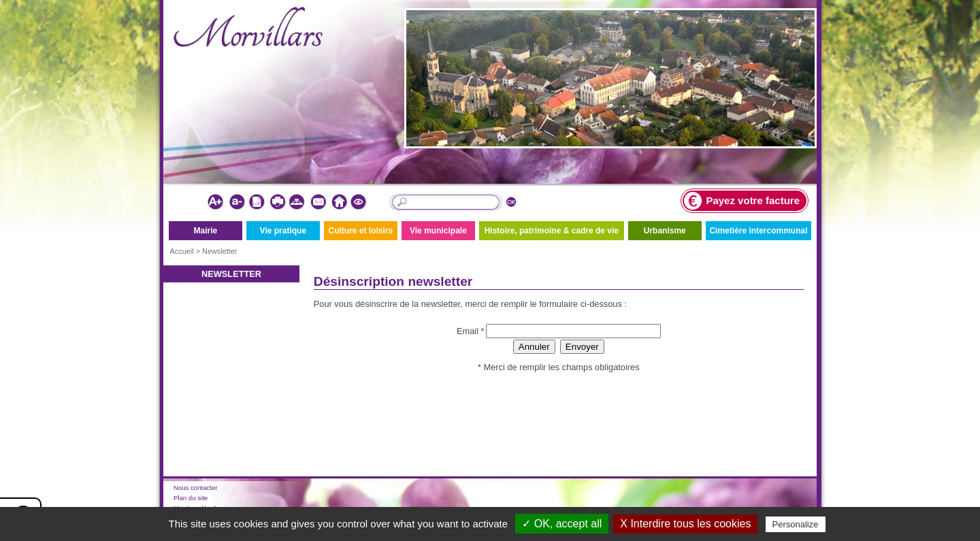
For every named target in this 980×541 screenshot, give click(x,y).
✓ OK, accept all (562, 524)
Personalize (796, 524)
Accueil (182, 251)
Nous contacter (196, 488)
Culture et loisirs (361, 231)
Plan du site (191, 498)
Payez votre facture (742, 201)
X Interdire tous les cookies (685, 524)
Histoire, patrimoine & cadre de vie (552, 231)
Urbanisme (665, 231)
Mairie (205, 231)
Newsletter (219, 251)
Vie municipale (438, 231)
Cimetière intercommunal (758, 231)
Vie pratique (283, 231)
